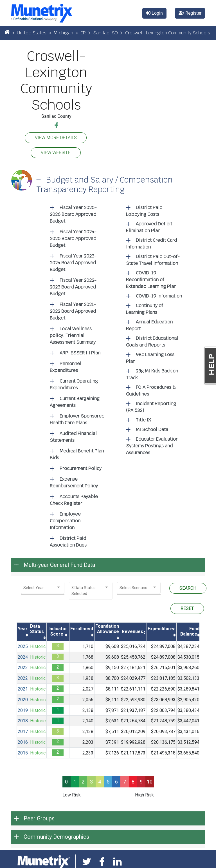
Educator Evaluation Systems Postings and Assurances (152, 446)
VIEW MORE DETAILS (56, 138)
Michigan (63, 33)
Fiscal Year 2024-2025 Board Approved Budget (73, 238)
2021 (23, 689)
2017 (23, 732)
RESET (187, 608)
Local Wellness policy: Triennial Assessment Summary (73, 335)
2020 (23, 700)
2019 (23, 710)
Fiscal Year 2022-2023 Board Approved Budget (73, 287)
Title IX (143, 420)
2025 (23, 646)
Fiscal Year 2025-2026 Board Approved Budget (73, 214)
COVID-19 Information (159, 296)
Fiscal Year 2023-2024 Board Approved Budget (73, 263)
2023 (23, 668)
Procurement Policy (81, 468)
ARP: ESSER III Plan (80, 353)
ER (83, 33)
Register (190, 13)
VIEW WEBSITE (56, 153)
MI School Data (152, 429)
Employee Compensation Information (65, 521)
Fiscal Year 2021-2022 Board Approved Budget (73, 311)
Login (154, 13)
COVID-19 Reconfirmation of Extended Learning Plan (151, 280)
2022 (23, 678)
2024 (23, 657)
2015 (23, 753)
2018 (23, 721)
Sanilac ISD (105, 33)
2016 (23, 742)
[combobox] (43, 588)
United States (32, 33)
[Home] (7, 32)
